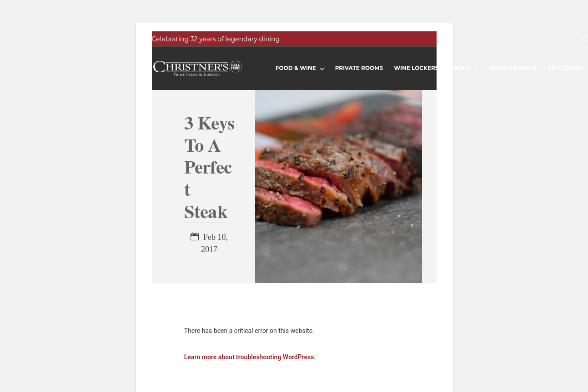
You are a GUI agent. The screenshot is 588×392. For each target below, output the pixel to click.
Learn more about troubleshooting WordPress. (250, 357)
